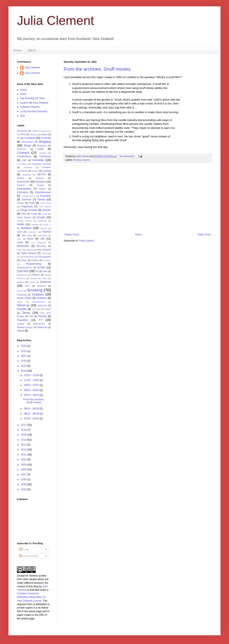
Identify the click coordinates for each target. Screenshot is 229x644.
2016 (24, 430)
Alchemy (34, 134)
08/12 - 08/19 (32, 414)
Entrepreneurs (28, 196)
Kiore (23, 94)
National (30, 250)
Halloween (42, 221)
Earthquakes (24, 189)
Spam (20, 302)
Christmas (45, 156)
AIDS (23, 134)
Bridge (28, 146)
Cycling (47, 171)
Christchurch (24, 156)
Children (43, 153)
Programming (34, 264)
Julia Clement (56, 20)
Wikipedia (42, 327)
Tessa (26, 313)
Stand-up (23, 305)
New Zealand (44, 250)
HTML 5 (47, 224)
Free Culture (45, 207)
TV (40, 320)
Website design (25, 327)
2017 (24, 425)
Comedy (38, 160)
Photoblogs (29, 257)
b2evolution (27, 142)
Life (42, 239)
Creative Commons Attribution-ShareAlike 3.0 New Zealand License (31, 597)
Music (20, 250)
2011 (24, 455)
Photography (44, 257)
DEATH (42, 174)
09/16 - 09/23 (32, 395)
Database (27, 175)
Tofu (31, 316)
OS (18, 257)
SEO (27, 286)
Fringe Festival (29, 210)
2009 (24, 465)
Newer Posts (72, 235)
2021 (24, 356)
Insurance (32, 232)
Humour (77, 160)
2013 (24, 445)
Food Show (45, 203)
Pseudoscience (25, 267)
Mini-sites (41, 246)
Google (41, 217)
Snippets (38, 294)
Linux (20, 242)
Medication (23, 246)
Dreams (21, 185)
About (32, 50)
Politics (35, 260)
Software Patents (30, 107)
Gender (47, 210)
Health (21, 224)
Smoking (35, 290)
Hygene (44, 228)
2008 (24, 470)
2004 (24, 489)
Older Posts (204, 235)
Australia (46, 138)
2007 (24, 474)
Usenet (86, 160)
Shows (20, 291)
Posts (24, 550)
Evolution (46, 196)
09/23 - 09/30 (32, 390)
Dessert (40, 178)
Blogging (45, 142)
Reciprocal (22, 275)
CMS (24, 160)
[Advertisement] (138, 198)
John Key (27, 235)
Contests (28, 167)
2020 (24, 361)
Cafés (40, 149)
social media (24, 298)
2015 (24, 435)
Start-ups (42, 305)
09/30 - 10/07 (32, 385)
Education (23, 192)
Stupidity (22, 309)
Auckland (29, 138)
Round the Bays (39, 278)
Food (32, 203)
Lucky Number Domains (34, 111)
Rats (45, 271)
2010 (24, 460)
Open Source (29, 253)
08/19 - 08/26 (32, 409)
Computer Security (41, 164)
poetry (24, 260)
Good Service (24, 217)
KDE (19, 239)
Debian (21, 178)
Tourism (42, 316)
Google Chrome (25, 221)
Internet (47, 232)
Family (41, 200)
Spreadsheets (38, 302)
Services (41, 286)
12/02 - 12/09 (32, 375)
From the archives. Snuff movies (97, 69)
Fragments (27, 207)
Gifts (24, 214)
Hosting (35, 224)
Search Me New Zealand (34, 103)
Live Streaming (39, 243)
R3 (37, 271)
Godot (45, 214)
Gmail (34, 214)
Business (22, 149)
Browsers (42, 146)
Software (42, 298)
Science (45, 282)
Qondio (41, 267)
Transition (22, 320)
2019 (24, 366)
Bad (22, 116)
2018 (24, 371)
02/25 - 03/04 (32, 419)
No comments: (127, 156)
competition (22, 164)
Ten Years (46, 309)
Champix (23, 153)
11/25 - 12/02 (32, 380)
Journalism (42, 236)
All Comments (29, 556)
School (32, 282)
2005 (24, 484)
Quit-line (23, 271)
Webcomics (39, 324)
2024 (24, 351)
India (19, 232)
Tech (34, 309)
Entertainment (43, 192)
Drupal (40, 185)
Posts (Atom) (86, 241)
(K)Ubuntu (22, 131)
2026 (24, 346)
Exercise (27, 200)
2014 (24, 440)
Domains (40, 182)
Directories (23, 182)
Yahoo (21, 331)
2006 (24, 479)
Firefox (20, 203)
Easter (43, 189)
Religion (36, 275)
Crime (35, 171)
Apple (45, 134)
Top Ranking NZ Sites (32, 98)
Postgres (47, 260)
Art (18, 138)
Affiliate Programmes (41, 131)
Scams (20, 282)
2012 (24, 450)
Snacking (22, 295)
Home (17, 50)
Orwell (44, 253)
